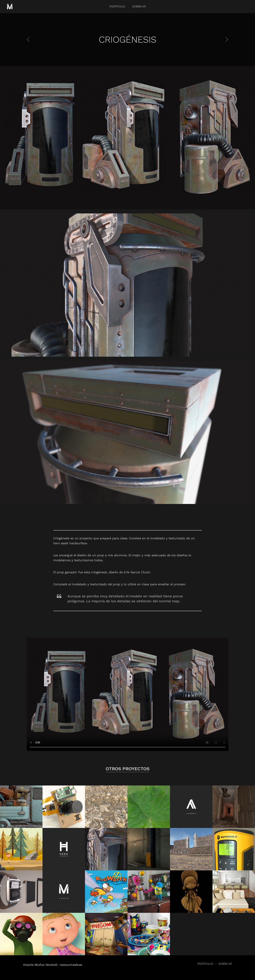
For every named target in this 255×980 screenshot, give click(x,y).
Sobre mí (139, 7)
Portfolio (117, 7)
